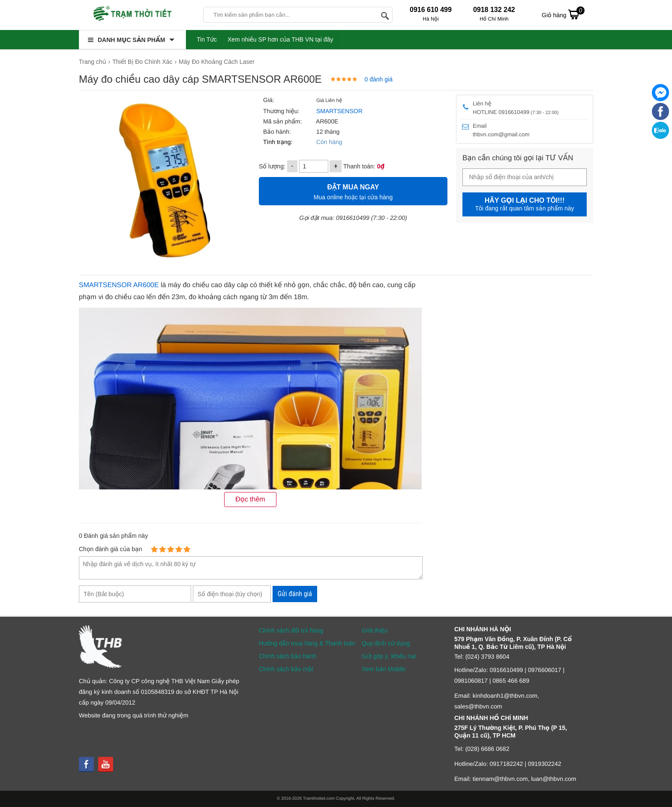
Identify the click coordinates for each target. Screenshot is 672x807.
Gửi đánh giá (295, 594)
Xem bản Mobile (384, 669)
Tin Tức (207, 39)
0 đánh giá (379, 79)
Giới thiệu (375, 630)
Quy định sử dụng (386, 643)
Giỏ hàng (563, 14)
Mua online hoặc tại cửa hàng (353, 191)
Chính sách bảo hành (288, 656)
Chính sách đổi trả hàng (291, 630)
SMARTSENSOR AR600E (119, 285)
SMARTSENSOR (339, 111)
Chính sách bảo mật (286, 669)
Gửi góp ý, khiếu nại (389, 656)
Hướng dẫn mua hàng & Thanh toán (307, 643)
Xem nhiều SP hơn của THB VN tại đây (280, 39)
